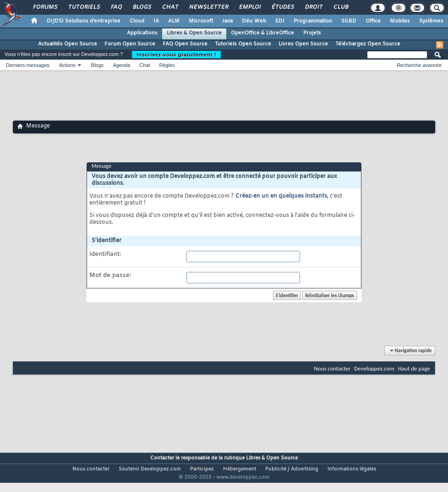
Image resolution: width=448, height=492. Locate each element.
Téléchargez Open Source (368, 44)
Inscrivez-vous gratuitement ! (176, 55)
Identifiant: (105, 254)
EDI (280, 21)
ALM (174, 21)
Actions (67, 65)
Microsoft (201, 21)
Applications (142, 33)
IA (156, 21)
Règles (167, 65)
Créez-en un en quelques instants (281, 196)
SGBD (349, 21)
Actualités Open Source (68, 44)
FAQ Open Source (185, 44)
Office (373, 21)
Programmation (313, 21)
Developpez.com (374, 368)
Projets (312, 33)
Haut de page (414, 368)
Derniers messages (28, 65)
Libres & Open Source (194, 33)
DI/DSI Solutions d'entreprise (84, 21)
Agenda (121, 65)
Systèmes (431, 21)
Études (282, 7)
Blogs (142, 7)
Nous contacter (332, 368)
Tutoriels (84, 7)
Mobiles (400, 21)
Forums (45, 7)
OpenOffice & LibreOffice (262, 33)
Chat (170, 7)
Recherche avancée (419, 65)
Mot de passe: (110, 276)
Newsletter (208, 7)
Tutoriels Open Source (243, 44)
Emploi (249, 7)
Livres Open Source (303, 44)
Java (227, 21)
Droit (313, 7)
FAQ (116, 7)
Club (340, 7)
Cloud (137, 21)
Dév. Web (254, 21)
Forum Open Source (130, 44)
